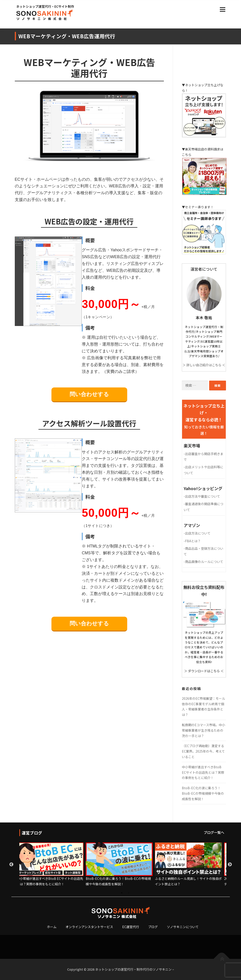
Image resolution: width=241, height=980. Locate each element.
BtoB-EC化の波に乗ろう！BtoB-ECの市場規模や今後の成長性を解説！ (203, 793)
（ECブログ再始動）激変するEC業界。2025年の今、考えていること (203, 751)
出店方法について (197, 533)
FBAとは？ (192, 541)
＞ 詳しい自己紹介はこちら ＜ (204, 365)
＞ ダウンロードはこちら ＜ (204, 671)
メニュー (222, 9)
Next (230, 865)
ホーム (52, 927)
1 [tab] (123, 894)
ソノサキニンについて (183, 927)
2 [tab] (130, 894)
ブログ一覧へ (214, 832)
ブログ (153, 927)
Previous (11, 865)
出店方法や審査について (202, 496)
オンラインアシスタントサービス (89, 927)
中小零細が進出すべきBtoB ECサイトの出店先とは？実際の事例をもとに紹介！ (203, 772)
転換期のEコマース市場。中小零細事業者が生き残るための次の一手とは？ (203, 730)
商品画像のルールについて (203, 562)
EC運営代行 (131, 927)
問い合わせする (89, 394)
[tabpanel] (54, 865)
